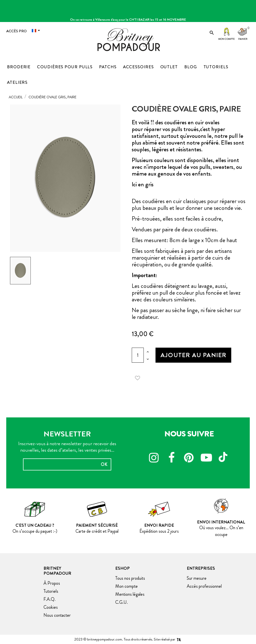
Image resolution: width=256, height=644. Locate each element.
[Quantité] (138, 355)
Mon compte (226, 39)
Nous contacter (57, 615)
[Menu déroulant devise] (37, 30)
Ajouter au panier (193, 355)
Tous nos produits (130, 578)
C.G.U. (121, 602)
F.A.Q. (49, 599)
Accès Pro (16, 31)
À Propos (52, 583)
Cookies (51, 607)
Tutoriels (51, 591)
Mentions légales (130, 594)
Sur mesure (197, 578)
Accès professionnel (204, 586)
